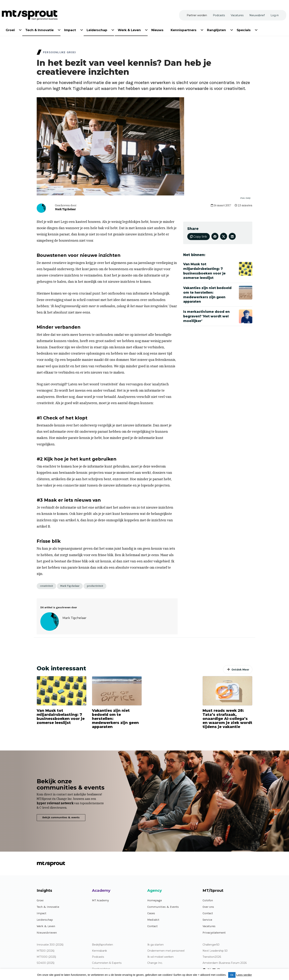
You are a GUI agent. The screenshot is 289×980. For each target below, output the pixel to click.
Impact (41, 913)
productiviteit (95, 586)
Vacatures (209, 926)
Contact (152, 926)
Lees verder (244, 975)
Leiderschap (45, 920)
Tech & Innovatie (48, 907)
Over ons (208, 907)
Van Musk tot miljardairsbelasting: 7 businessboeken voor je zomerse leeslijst (61, 717)
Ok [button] (232, 975)
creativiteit (46, 586)
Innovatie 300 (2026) (50, 945)
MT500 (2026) (46, 951)
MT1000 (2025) (46, 957)
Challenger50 (211, 945)
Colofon (208, 900)
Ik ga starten (155, 945)
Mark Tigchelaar (65, 209)
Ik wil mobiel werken (160, 957)
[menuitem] (11, 29)
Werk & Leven (46, 926)
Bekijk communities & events (61, 817)
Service (207, 920)
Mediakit (153, 920)
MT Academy (100, 900)
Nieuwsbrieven (47, 933)
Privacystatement (214, 933)
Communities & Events (163, 907)
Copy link (199, 237)
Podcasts (98, 957)
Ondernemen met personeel (166, 951)
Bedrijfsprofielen (102, 945)
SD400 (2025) (46, 963)
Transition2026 (212, 957)
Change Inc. (155, 963)
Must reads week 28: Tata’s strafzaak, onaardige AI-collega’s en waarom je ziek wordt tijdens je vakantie (227, 719)
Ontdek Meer (240, 670)
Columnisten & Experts (107, 963)
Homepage (155, 900)
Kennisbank (99, 951)
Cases (151, 913)
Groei (40, 900)
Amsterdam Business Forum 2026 (225, 963)
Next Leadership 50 (215, 951)
